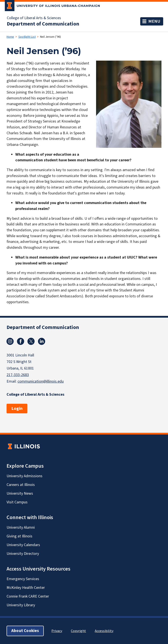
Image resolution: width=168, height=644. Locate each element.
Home (10, 37)
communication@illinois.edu (41, 381)
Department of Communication (43, 24)
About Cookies (25, 631)
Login (17, 409)
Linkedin (42, 341)
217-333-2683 (18, 375)
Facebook (21, 341)
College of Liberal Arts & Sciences (34, 18)
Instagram (10, 341)
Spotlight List (27, 37)
